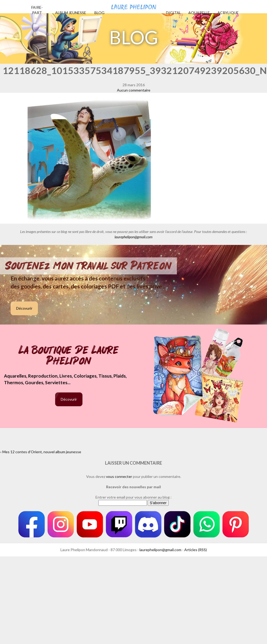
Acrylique (228, 13)
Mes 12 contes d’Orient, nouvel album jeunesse (42, 452)
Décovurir (24, 308)
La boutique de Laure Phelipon (69, 356)
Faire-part (37, 10)
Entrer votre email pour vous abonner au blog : (133, 497)
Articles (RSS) (196, 550)
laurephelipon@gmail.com (133, 237)
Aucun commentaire (134, 90)
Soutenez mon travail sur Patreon (88, 266)
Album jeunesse (71, 13)
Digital (174, 13)
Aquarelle (199, 13)
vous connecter (119, 476)
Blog (99, 13)
